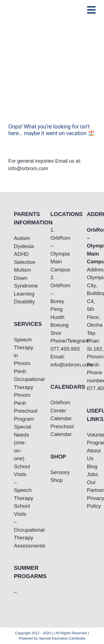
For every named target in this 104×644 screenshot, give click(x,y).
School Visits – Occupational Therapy (16, 522)
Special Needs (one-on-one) (16, 443)
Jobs (88, 474)
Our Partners (88, 486)
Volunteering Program (88, 439)
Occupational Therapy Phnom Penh (16, 391)
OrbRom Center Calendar (52, 410)
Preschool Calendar (52, 430)
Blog (88, 466)
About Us (88, 455)
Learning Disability (16, 298)
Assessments (16, 546)
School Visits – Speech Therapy (16, 482)
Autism (16, 238)
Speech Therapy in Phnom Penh (16, 356)
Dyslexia (16, 246)
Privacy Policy (88, 502)
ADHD (16, 254)
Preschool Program (16, 415)
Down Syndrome (16, 282)
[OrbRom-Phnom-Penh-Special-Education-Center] (33, 7)
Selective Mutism (16, 266)
